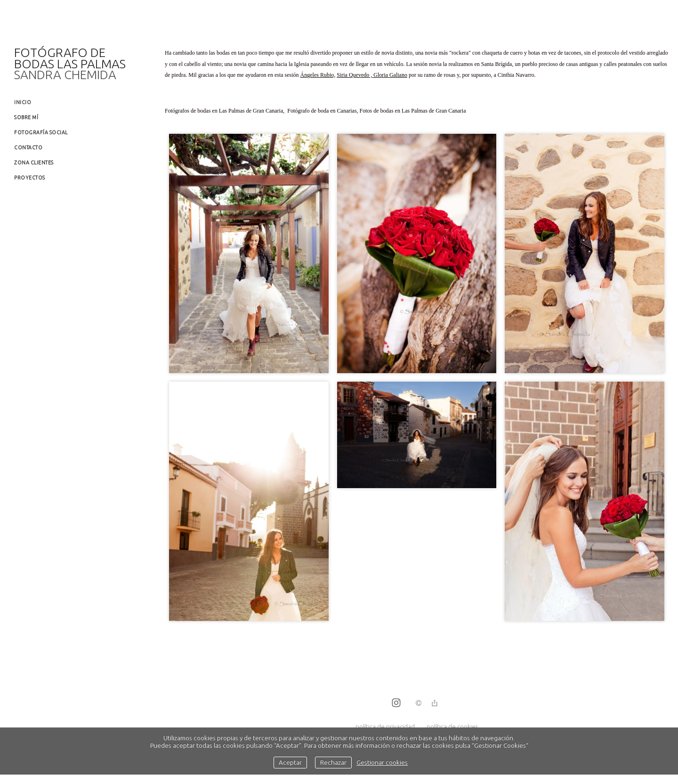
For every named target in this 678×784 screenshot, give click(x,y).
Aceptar (290, 762)
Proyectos (30, 178)
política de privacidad (385, 727)
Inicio (23, 102)
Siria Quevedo (353, 75)
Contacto (28, 147)
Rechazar (333, 762)
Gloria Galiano (390, 75)
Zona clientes (34, 163)
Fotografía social (41, 132)
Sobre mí (26, 117)
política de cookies (452, 727)
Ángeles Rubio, (318, 75)
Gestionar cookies (382, 762)
